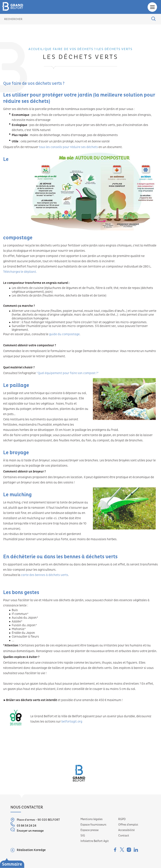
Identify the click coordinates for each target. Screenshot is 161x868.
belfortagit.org (72, 722)
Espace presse (90, 830)
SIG (83, 836)
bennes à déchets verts (91, 557)
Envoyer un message (27, 830)
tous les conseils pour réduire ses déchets (68, 147)
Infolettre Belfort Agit (95, 841)
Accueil (36, 49)
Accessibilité (126, 830)
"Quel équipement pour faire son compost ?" (68, 373)
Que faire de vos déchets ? (70, 49)
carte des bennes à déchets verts (45, 575)
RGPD (122, 819)
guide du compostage (64, 334)
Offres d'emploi (128, 825)
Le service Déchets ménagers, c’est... (33, 865)
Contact (124, 836)
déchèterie (23, 557)
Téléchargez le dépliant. (20, 272)
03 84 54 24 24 (23, 825)
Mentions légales (92, 819)
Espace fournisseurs (93, 825)
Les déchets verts (115, 49)
